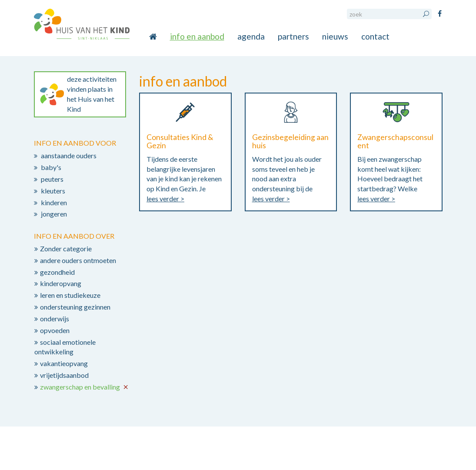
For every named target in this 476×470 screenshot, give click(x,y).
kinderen (54, 202)
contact (375, 36)
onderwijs (55, 318)
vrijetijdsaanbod (64, 375)
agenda (251, 36)
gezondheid (57, 272)
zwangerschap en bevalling (80, 387)
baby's (51, 167)
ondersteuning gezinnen (75, 307)
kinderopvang (61, 283)
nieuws (335, 36)
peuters (52, 179)
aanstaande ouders (69, 155)
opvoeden (55, 330)
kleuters (53, 191)
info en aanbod (197, 36)
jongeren (54, 214)
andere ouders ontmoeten (78, 260)
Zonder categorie (66, 248)
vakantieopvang (64, 363)
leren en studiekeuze (70, 295)
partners (293, 36)
